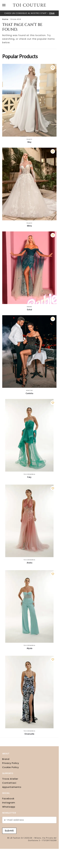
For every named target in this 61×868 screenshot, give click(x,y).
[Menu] (7, 5)
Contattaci (9, 783)
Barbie (29, 307)
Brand (6, 759)
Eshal (29, 310)
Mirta (29, 226)
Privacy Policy (11, 763)
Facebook (8, 799)
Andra (29, 563)
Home (5, 19)
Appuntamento (12, 787)
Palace (29, 139)
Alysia (29, 648)
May (29, 142)
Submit (9, 831)
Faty (29, 477)
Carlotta (29, 393)
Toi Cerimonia (29, 474)
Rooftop (29, 390)
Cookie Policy (11, 767)
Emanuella (29, 734)
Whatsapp (9, 807)
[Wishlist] (53, 68)
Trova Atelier (10, 779)
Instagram (9, 803)
